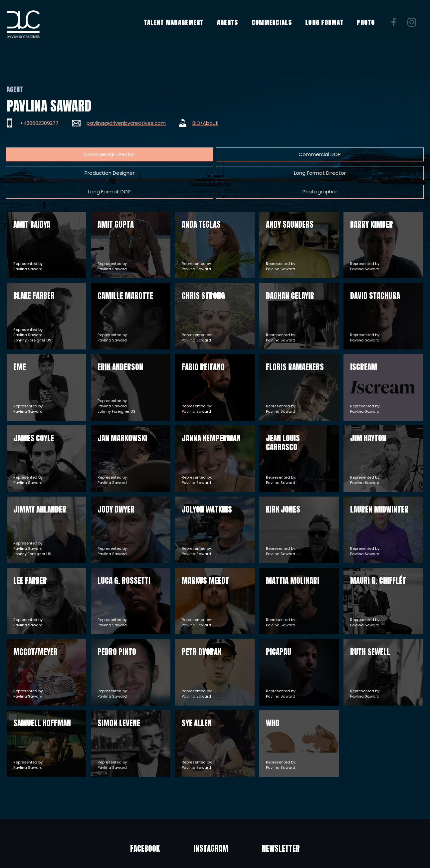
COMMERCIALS (276, 28)
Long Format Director (230, 154)
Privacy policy (258, 854)
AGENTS (232, 28)
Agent (15, 89)
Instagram (211, 812)
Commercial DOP (101, 154)
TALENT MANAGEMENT (178, 28)
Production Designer (166, 154)
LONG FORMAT (329, 28)
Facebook (128, 812)
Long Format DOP (295, 154)
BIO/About (205, 123)
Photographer (359, 154)
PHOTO (371, 28)
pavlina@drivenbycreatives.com (126, 123)
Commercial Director (37, 154)
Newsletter (298, 812)
